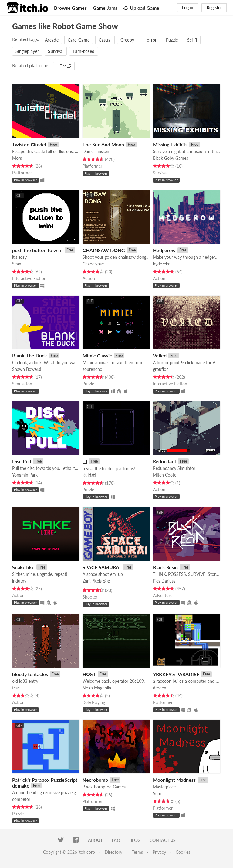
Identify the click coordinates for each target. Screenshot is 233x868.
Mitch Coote (165, 475)
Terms (137, 852)
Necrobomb (95, 780)
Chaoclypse (93, 264)
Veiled (160, 355)
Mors (17, 158)
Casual (105, 40)
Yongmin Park (25, 475)
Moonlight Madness (174, 780)
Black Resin (165, 567)
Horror (150, 40)
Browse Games (70, 8)
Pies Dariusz (164, 581)
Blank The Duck (30, 355)
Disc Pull (22, 461)
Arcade (52, 40)
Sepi (157, 793)
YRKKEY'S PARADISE (176, 674)
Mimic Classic (97, 355)
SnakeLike (23, 567)
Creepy (127, 40)
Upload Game (141, 8)
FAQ (116, 840)
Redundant (165, 461)
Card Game (79, 40)
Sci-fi (192, 40)
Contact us (163, 840)
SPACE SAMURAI (102, 567)
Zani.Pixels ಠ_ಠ (96, 581)
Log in (188, 7)
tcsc (16, 688)
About (95, 840)
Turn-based (84, 51)
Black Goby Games (171, 158)
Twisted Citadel (29, 144)
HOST (89, 674)
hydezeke (162, 264)
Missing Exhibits (170, 144)
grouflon (161, 369)
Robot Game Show (85, 26)
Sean (17, 264)
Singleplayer (27, 51)
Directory (113, 852)
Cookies (183, 852)
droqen (160, 688)
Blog (135, 840)
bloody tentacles (30, 674)
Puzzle (172, 40)
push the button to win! (37, 250)
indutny (19, 581)
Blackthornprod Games (104, 787)
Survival (56, 51)
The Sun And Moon (103, 144)
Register (214, 7)
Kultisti (89, 475)
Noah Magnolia (97, 688)
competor (21, 799)
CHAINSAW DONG (104, 250)
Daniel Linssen (96, 151)
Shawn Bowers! (27, 369)
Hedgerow (164, 250)
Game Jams (105, 8)
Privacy (159, 852)
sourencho (92, 369)
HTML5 (64, 66)
